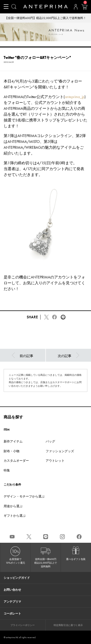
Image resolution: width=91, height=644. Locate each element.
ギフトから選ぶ (15, 516)
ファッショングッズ (60, 451)
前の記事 (23, 355)
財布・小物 (12, 451)
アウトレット (55, 461)
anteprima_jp (75, 97)
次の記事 (68, 355)
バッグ (50, 441)
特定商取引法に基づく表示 (68, 625)
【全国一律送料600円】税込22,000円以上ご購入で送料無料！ (45, 18)
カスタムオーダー (16, 461)
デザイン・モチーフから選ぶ (24, 496)
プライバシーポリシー (23, 625)
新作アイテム (13, 441)
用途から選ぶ (13, 506)
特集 (7, 470)
